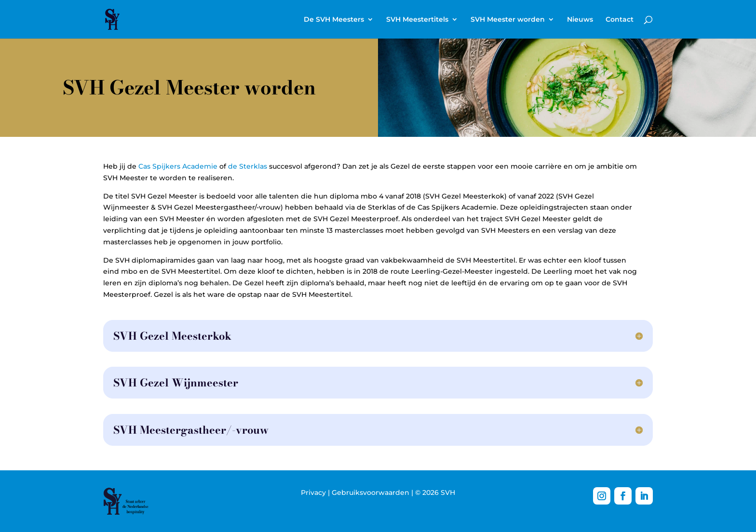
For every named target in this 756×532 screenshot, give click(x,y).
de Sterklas (248, 166)
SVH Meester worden (508, 20)
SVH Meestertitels (417, 20)
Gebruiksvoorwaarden (371, 492)
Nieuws (580, 20)
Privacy (313, 492)
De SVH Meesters (334, 20)
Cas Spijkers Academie (178, 166)
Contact (620, 20)
